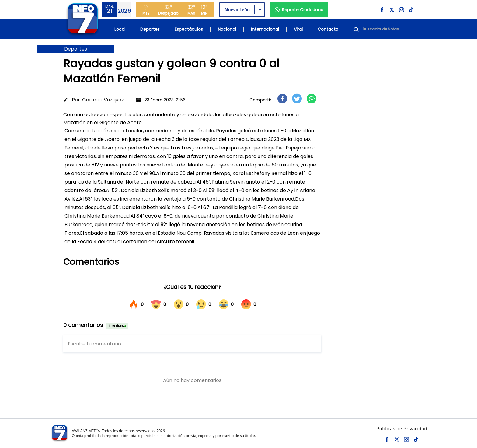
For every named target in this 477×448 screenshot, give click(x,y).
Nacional (227, 29)
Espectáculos (189, 29)
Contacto (328, 29)
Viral (298, 29)
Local (120, 29)
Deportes (150, 29)
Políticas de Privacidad (402, 429)
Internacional (265, 29)
